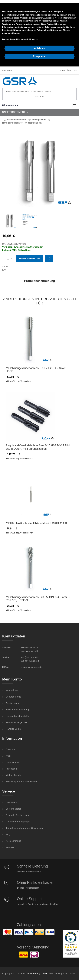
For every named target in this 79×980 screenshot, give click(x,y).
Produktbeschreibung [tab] (39, 281)
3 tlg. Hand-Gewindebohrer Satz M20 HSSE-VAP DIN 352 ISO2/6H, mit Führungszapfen (38, 447)
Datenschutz (12, 762)
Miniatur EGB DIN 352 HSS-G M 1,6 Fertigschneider (37, 523)
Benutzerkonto (14, 697)
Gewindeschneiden (17, 120)
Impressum (12, 769)
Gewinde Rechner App (18, 815)
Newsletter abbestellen (18, 716)
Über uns (11, 749)
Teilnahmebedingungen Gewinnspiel (25, 828)
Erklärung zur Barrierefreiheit (21, 782)
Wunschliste (65, 70)
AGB (8, 756)
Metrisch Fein (35, 123)
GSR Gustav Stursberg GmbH (32, 974)
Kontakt (10, 847)
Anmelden (7, 70)
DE (76, 70)
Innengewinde (39, 120)
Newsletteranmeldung (17, 710)
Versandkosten (14, 809)
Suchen (39, 96)
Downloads (12, 802)
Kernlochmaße (14, 841)
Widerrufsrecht (14, 775)
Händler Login (13, 729)
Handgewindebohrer (12, 123)
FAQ (8, 834)
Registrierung (13, 703)
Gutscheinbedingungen (18, 822)
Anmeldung (12, 690)
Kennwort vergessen (17, 722)
